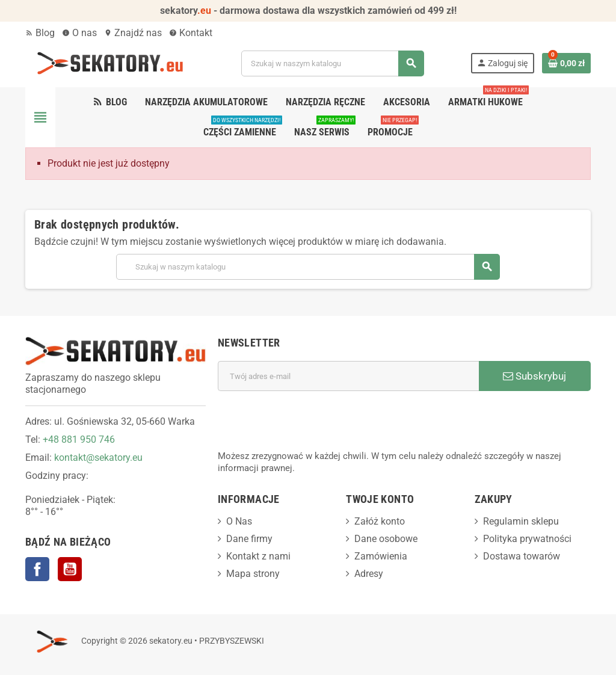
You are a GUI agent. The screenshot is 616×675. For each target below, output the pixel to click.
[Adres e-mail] (348, 376)
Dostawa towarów (522, 556)
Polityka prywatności (527, 539)
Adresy (369, 574)
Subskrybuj (534, 376)
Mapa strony (253, 574)
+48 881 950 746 (79, 439)
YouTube (70, 569)
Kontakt (191, 33)
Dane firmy (249, 539)
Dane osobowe (386, 539)
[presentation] (309, 421)
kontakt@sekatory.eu (98, 458)
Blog (40, 33)
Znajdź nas (133, 33)
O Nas (239, 521)
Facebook (37, 569)
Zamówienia (381, 556)
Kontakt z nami (258, 556)
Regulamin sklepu (521, 521)
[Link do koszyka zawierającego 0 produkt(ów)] (566, 63)
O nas (79, 33)
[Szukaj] (332, 63)
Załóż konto (380, 521)
